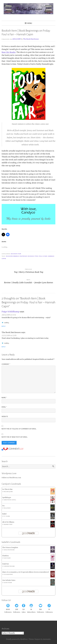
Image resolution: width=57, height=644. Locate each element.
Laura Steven (8, 583)
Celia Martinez (8, 574)
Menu (30, 23)
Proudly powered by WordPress (17, 639)
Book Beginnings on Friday (17, 256)
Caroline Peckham (9, 566)
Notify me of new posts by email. (15, 437)
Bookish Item (16, 254)
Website (5, 417)
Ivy (3, 506)
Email (4, 407)
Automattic (47, 639)
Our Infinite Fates (9, 580)
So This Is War (7, 489)
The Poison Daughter (10, 548)
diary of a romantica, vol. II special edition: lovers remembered (25, 572)
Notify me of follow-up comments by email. (19, 429)
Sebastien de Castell (10, 500)
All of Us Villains (8, 522)
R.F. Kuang (7, 516)
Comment (6, 364)
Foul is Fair (43, 256)
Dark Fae (6, 564)
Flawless (5, 556)
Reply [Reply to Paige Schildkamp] (4, 326)
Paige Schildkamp (10, 312)
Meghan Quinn (8, 492)
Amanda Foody (8, 524)
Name (4, 398)
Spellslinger (7, 498)
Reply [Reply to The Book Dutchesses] (4, 347)
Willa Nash (7, 508)
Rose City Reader (9, 52)
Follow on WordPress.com (11, 478)
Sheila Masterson (9, 550)
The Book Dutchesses (31, 39)
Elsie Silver (7, 558)
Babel (4, 514)
